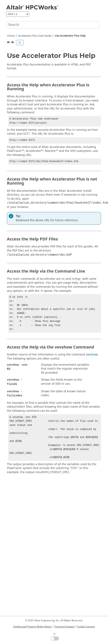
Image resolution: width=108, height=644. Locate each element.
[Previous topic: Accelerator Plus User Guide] (9, 43)
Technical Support (64, 627)
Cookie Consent (86, 627)
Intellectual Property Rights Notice (33, 627)
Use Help (70, 36)
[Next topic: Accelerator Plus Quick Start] (13, 43)
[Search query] (53, 25)
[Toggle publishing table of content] (20, 43)
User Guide (35, 36)
